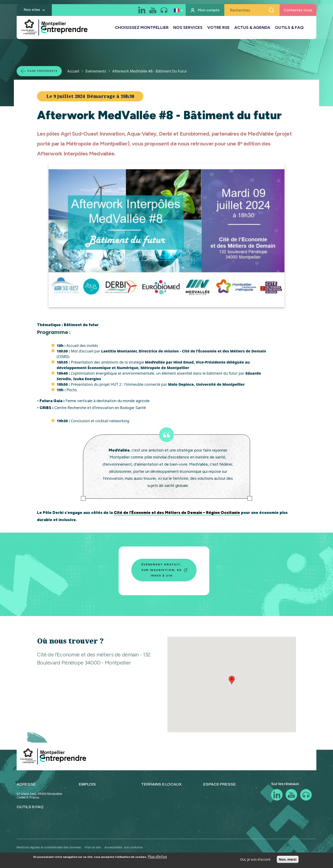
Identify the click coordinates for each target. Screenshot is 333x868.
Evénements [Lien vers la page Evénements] (100, 71)
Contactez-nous (298, 11)
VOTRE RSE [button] (218, 28)
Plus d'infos (157, 857)
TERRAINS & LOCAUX (161, 784)
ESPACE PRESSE (220, 784)
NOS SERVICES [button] (188, 28)
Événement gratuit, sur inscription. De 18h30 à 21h (161, 570)
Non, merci (288, 859)
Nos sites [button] (32, 10)
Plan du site (93, 847)
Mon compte (209, 11)
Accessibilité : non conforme (123, 847)
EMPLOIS (87, 784)
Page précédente (45, 71)
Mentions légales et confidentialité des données (49, 847)
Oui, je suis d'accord (255, 859)
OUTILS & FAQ (289, 28)
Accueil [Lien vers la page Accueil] (78, 71)
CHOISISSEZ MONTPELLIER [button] (142, 28)
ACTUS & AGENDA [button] (252, 28)
